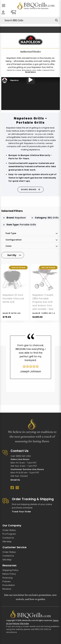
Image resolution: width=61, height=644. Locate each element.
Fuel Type (11, 233)
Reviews (7, 589)
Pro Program (9, 534)
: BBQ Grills (45, 218)
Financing (7, 578)
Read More (30, 72)
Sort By (12, 255)
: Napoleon (15, 218)
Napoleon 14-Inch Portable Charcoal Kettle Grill (13, 299)
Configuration (14, 240)
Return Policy (9, 574)
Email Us (15, 480)
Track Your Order (21, 512)
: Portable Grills (20, 225)
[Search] (56, 20)
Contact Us (8, 538)
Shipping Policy (10, 570)
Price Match (9, 585)
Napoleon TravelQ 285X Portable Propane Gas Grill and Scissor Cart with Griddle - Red (43, 302)
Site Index (24, 623)
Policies (7, 581)
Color (9, 246)
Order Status (9, 530)
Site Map (7, 541)
